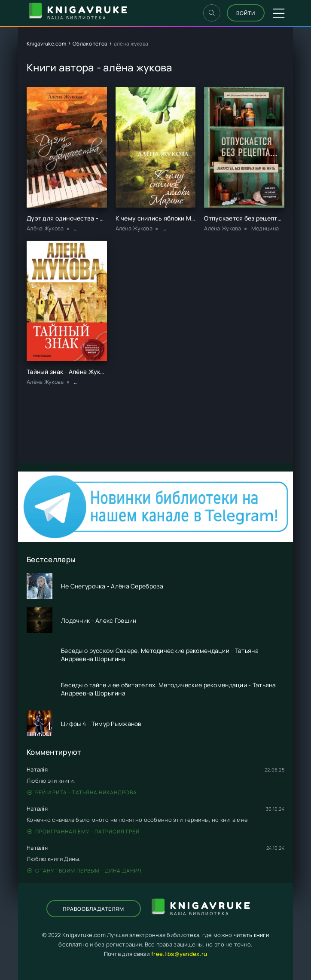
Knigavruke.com (46, 44)
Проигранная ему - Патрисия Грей (83, 831)
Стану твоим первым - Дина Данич (84, 871)
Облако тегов (90, 44)
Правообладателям (93, 909)
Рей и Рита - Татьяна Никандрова (82, 792)
